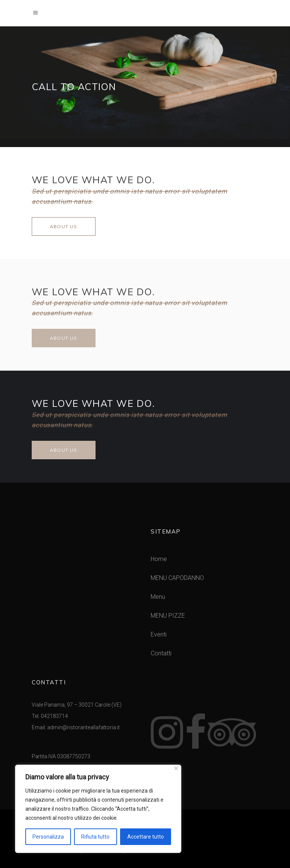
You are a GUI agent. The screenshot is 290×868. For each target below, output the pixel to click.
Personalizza (48, 837)
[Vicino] (176, 768)
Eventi (159, 634)
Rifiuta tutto (95, 837)
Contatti (161, 653)
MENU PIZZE (168, 616)
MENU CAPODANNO (177, 578)
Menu (158, 597)
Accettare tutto (146, 837)
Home (159, 559)
